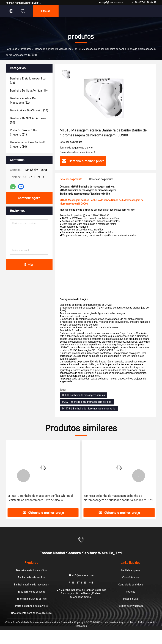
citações (46, 11)
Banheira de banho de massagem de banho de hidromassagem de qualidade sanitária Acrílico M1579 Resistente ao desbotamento (118, 498)
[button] (23, 476)
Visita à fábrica (131, 577)
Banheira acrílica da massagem (53, 49)
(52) (23, 101)
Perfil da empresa (131, 570)
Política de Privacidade (131, 606)
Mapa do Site (131, 599)
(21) (23, 132)
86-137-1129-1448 (144, 2)
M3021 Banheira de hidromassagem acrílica (87, 402)
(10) (29, 91)
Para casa (11, 49)
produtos (26, 49)
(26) (28, 81)
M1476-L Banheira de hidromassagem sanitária (89, 409)
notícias (131, 592)
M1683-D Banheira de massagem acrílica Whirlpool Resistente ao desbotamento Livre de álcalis (40, 498)
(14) (29, 110)
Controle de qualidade (131, 585)
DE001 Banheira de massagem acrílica (83, 395)
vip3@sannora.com (112, 2)
